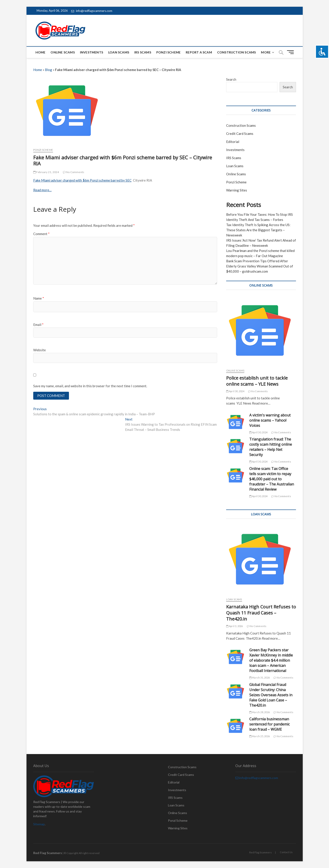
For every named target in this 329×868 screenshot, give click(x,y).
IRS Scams (143, 52)
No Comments (74, 172)
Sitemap (39, 824)
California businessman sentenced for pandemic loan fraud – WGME (269, 724)
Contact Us (286, 852)
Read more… (42, 190)
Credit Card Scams (240, 134)
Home (41, 52)
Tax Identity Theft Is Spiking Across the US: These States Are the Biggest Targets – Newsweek (258, 230)
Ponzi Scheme (168, 52)
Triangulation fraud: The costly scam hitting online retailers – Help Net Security (271, 447)
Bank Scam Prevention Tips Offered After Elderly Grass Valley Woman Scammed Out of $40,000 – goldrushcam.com (260, 266)
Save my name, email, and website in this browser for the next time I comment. (90, 386)
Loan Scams (119, 52)
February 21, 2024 (46, 172)
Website (40, 350)
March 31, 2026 (259, 678)
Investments (92, 52)
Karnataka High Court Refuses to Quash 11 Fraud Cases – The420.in (261, 613)
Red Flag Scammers (261, 852)
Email (38, 325)
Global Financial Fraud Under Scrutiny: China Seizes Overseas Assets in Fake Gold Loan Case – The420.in (271, 695)
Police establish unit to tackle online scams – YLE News (257, 381)
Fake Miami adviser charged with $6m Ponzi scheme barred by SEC (82, 180)
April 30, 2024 (235, 391)
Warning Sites (237, 190)
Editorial (233, 142)
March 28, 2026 (259, 712)
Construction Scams (237, 52)
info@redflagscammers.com (92, 11)
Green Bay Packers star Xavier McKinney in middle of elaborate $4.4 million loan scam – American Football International (271, 660)
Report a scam (199, 52)
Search (231, 79)
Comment (41, 234)
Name (39, 298)
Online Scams (63, 52)
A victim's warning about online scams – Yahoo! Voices (270, 420)
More (266, 52)
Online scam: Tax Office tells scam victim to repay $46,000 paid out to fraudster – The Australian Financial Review (272, 479)
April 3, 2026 (235, 626)
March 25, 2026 (259, 736)
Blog (49, 70)
